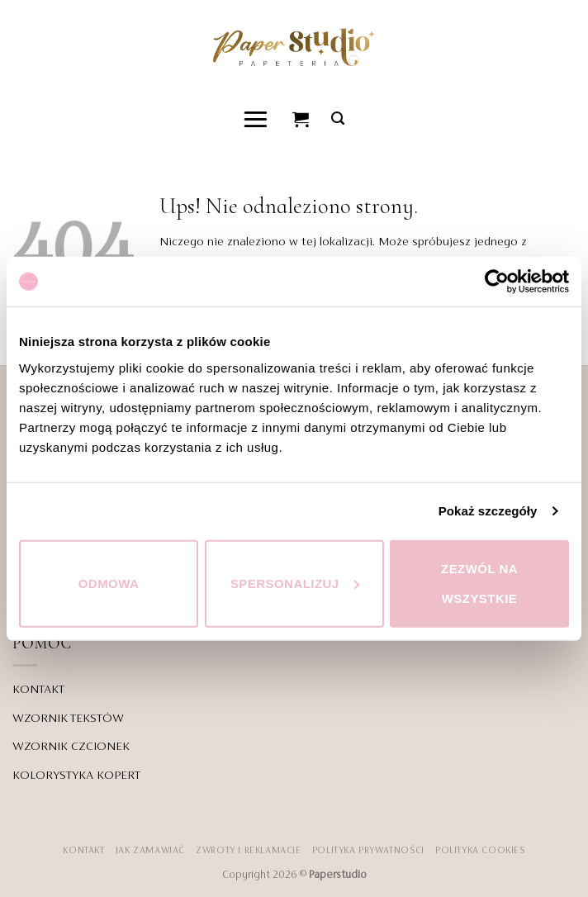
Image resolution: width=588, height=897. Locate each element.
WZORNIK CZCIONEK (71, 747)
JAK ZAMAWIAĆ (150, 851)
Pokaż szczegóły (488, 511)
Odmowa (109, 583)
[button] (256, 119)
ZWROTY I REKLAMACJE (248, 851)
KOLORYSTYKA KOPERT (76, 776)
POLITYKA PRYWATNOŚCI (368, 851)
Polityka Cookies (480, 851)
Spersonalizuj (295, 583)
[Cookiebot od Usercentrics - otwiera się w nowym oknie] (497, 282)
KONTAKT (38, 690)
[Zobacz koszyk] (301, 119)
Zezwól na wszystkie (479, 583)
